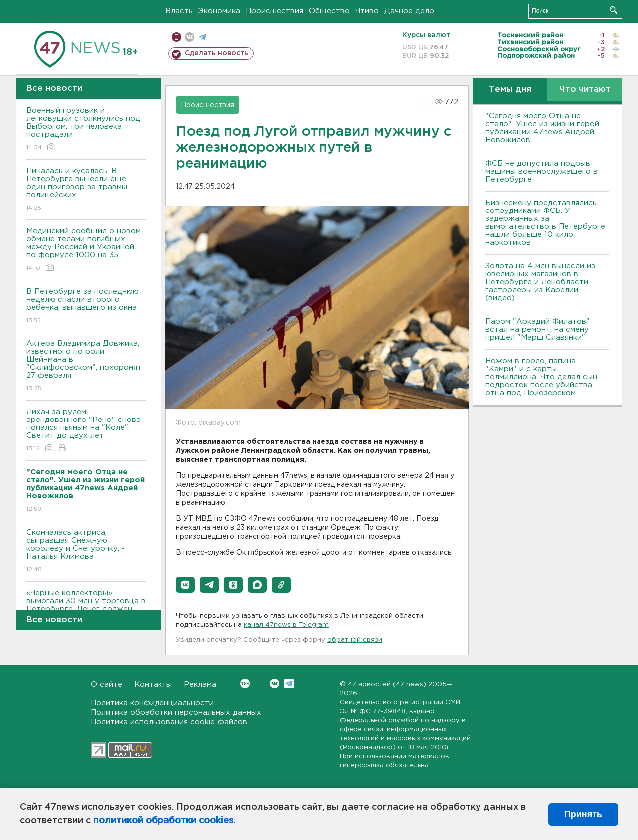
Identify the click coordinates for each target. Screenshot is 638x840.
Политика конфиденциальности (152, 703)
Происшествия (274, 11)
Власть (179, 11)
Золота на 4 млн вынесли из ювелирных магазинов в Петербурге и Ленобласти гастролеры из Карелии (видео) (540, 282)
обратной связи (355, 640)
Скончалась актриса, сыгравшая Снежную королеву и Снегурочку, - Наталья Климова (86, 551)
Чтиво (367, 11)
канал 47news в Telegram (286, 625)
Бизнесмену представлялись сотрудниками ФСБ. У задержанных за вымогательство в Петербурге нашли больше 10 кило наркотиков (545, 223)
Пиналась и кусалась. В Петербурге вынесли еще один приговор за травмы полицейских (86, 190)
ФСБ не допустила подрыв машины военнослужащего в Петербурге (542, 171)
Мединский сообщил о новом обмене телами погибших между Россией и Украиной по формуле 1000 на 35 (86, 250)
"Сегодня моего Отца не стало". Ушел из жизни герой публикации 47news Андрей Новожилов (542, 128)
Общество (329, 11)
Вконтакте (245, 684)
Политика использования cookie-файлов (169, 722)
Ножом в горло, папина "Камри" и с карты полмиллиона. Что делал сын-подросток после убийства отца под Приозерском (543, 377)
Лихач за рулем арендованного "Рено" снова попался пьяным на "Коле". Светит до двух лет (86, 431)
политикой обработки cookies (163, 821)
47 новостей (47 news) (387, 685)
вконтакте (190, 37)
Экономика (219, 11)
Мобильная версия (177, 37)
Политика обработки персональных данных (176, 713)
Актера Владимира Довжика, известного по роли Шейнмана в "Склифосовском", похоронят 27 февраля (86, 366)
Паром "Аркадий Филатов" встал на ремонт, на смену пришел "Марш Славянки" (538, 329)
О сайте (106, 685)
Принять (583, 814)
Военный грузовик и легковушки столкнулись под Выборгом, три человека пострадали (86, 129)
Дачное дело (409, 11)
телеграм (203, 37)
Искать (613, 10)
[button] (185, 585)
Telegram (289, 684)
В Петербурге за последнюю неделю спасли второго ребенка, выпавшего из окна (86, 307)
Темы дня (510, 90)
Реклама (200, 685)
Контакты (153, 685)
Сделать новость (217, 53)
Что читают (585, 90)
